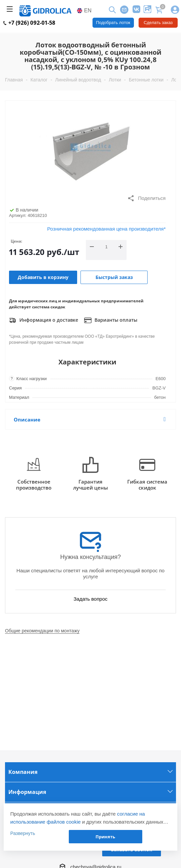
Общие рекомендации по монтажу (42, 631)
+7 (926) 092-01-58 (29, 23)
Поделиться (146, 198)
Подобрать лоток (113, 23)
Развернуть (23, 833)
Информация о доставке (44, 320)
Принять (105, 837)
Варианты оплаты (111, 320)
